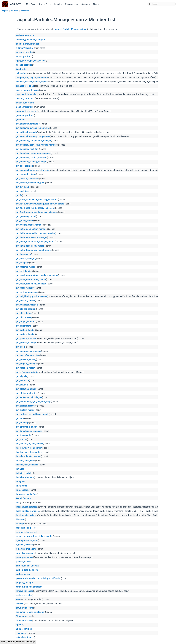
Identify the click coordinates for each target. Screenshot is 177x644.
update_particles (24, 629)
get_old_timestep (24, 317)
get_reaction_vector (25, 368)
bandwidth (21, 69)
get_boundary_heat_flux (27, 149)
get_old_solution (24, 313)
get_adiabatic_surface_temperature (33, 128)
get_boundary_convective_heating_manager (37, 145)
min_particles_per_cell (27, 532)
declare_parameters (25, 99)
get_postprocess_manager (29, 351)
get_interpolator (24, 254)
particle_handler (24, 562)
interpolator (22, 486)
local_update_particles (27, 515)
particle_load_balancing (27, 570)
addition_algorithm (25, 35)
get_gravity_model (25, 221)
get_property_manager (27, 364)
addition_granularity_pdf (28, 44)
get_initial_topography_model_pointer (34, 250)
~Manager (21, 633)
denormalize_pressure (27, 111)
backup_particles (24, 65)
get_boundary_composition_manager (34, 141)
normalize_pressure (25, 553)
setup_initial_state (25, 608)
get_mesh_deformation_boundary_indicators (37, 275)
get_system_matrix (25, 410)
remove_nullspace (25, 591)
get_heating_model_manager (30, 225)
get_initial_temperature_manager (32, 237)
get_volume (22, 440)
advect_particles (24, 56)
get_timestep (22, 423)
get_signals (21, 376)
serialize (20, 604)
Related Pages (45, 4)
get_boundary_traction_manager (31, 158)
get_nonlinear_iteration (27, 305)
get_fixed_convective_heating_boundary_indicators (40, 204)
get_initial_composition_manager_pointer (36, 233)
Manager (25, 11)
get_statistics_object (26, 389)
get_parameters (24, 326)
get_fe (19, 195)
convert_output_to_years (28, 90)
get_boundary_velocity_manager (31, 162)
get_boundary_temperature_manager (34, 153)
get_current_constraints (27, 179)
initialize (20, 469)
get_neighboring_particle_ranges (32, 296)
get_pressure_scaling (26, 360)
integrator (21, 482)
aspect (5, 11)
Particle (15, 11)
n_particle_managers (26, 549)
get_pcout (21, 347)
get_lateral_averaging (26, 259)
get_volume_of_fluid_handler (30, 444)
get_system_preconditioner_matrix (32, 414)
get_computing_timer (26, 174)
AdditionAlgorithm (25, 48)
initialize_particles (25, 473)
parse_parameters (25, 557)
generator (21, 120)
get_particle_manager (26, 338)
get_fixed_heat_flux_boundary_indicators (35, 208)
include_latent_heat (25, 461)
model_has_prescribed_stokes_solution (35, 536)
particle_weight (23, 574)
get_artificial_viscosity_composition (33, 136)
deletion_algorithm (25, 103)
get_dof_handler (24, 187)
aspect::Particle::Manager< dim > (71, 29)
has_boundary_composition (29, 448)
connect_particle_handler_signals (32, 82)
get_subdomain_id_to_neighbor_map (33, 402)
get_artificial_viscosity (27, 132)
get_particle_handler (26, 330)
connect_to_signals (25, 86)
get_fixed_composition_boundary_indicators (37, 200)
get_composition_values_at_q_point (33, 170)
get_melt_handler (24, 271)
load (18, 503)
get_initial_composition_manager (32, 229)
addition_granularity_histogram (31, 40)
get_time (20, 418)
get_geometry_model (26, 216)
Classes (86, 5)
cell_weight (21, 73)
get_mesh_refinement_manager (31, 284)
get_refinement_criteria (27, 372)
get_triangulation (24, 435)
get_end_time (22, 191)
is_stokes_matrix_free (26, 494)
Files (96, 5)
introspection (22, 490)
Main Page (31, 4)
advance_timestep (25, 52)
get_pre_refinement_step (28, 355)
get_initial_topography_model (30, 246)
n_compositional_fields (27, 541)
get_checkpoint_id (25, 166)
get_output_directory (26, 322)
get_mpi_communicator (27, 292)
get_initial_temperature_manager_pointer (35, 242)
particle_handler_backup (28, 566)
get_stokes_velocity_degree (29, 397)
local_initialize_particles (27, 511)
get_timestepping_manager (29, 431)
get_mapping (22, 263)
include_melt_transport (27, 465)
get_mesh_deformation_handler (31, 280)
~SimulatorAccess (25, 637)
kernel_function (23, 498)
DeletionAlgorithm (25, 107)
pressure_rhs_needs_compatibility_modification (39, 578)
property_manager (25, 583)
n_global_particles (25, 545)
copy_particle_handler (26, 94)
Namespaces (72, 5)
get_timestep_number (26, 427)
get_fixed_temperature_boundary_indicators (37, 212)
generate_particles (25, 115)
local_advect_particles (27, 507)
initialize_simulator (25, 477)
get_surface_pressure (26, 406)
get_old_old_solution (26, 309)
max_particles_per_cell (27, 528)
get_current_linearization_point (31, 183)
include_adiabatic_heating (28, 456)
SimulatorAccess (24, 616)
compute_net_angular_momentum (32, 78)
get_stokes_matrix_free (27, 393)
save (18, 599)
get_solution (22, 385)
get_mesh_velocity (25, 288)
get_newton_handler (26, 301)
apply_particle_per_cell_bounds (31, 61)
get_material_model (25, 267)
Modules (58, 4)
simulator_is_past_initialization (31, 612)
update (19, 625)
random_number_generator (29, 587)
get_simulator (23, 381)
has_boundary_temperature (29, 452)
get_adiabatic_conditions (28, 124)
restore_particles (24, 595)
